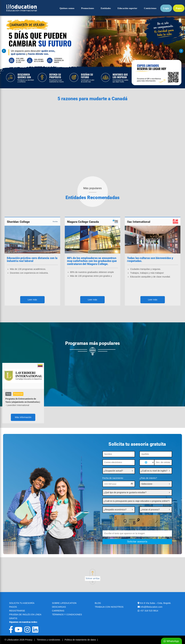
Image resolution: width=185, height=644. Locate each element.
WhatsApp (171, 641)
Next (181, 51)
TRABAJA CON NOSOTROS (109, 607)
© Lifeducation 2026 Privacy (19, 640)
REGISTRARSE (17, 611)
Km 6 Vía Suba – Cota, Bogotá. (156, 603)
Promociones (88, 8)
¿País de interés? (148, 478)
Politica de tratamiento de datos (80, 640)
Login (166, 8)
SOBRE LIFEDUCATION (64, 603)
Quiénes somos (67, 8)
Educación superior (127, 8)
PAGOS (13, 607)
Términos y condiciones (49, 640)
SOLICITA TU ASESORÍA (22, 603)
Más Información (23, 417)
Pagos (179, 8)
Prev (4, 51)
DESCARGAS (59, 607)
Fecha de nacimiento (113, 478)
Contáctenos (150, 8)
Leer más (32, 300)
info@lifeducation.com (151, 607)
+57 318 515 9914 (149, 611)
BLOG (98, 603)
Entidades (106, 8)
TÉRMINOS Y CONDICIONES (67, 615)
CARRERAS (58, 611)
